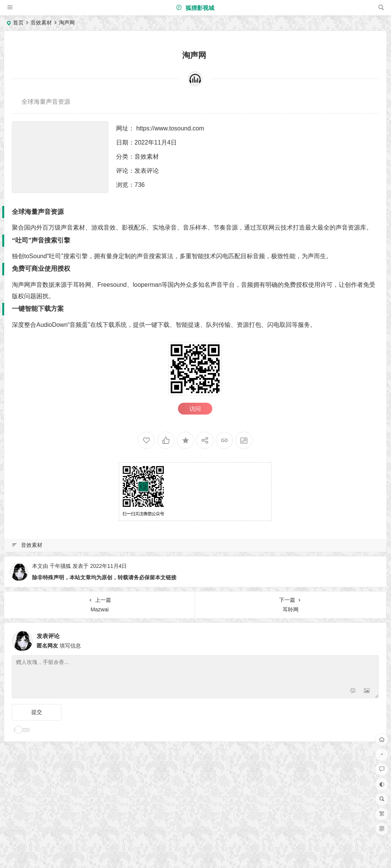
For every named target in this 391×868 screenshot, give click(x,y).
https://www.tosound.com (170, 128)
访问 (195, 409)
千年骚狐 (60, 566)
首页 (18, 23)
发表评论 (147, 171)
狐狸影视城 (195, 8)
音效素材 (41, 23)
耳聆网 (82, 285)
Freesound (112, 285)
